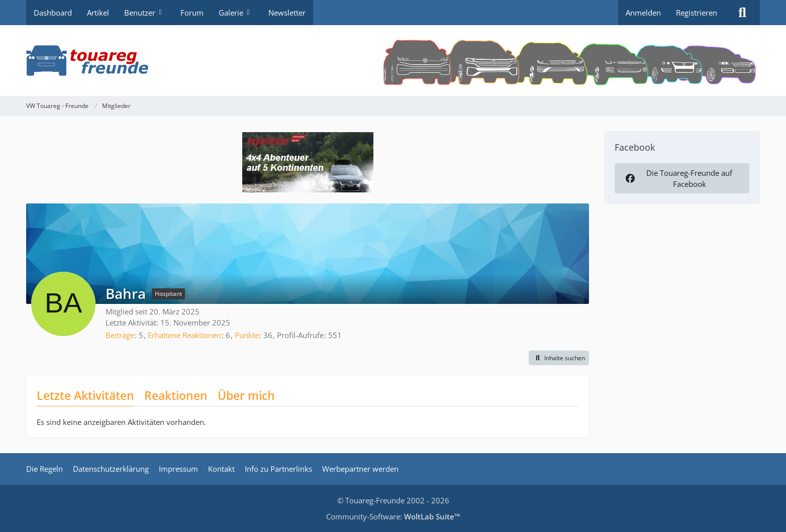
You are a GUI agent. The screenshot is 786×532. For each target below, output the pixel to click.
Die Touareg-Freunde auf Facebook (678, 178)
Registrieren (697, 13)
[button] (559, 358)
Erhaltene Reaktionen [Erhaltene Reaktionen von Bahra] (184, 335)
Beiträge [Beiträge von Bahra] (120, 335)
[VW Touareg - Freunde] (393, 61)
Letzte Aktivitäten (85, 395)
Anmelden (643, 13)
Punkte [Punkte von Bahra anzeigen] (247, 335)
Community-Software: (393, 516)
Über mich (246, 395)
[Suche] (742, 13)
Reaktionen (176, 395)
